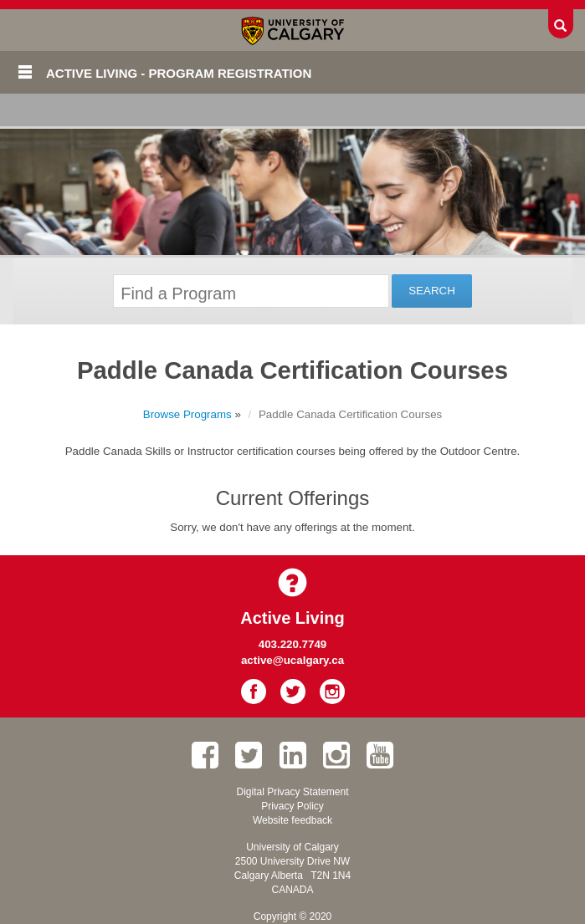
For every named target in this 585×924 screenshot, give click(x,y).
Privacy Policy (292, 806)
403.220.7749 (293, 644)
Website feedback (292, 820)
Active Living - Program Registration (179, 73)
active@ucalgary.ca (292, 660)
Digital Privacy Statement (292, 792)
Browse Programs (187, 414)
